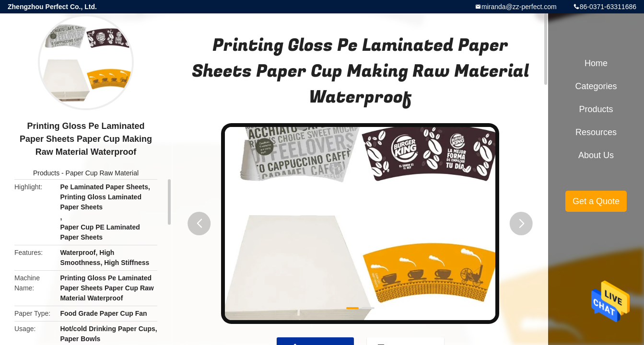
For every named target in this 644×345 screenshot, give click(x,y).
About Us (596, 155)
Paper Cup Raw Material (102, 173)
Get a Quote (596, 201)
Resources (596, 132)
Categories (596, 86)
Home (596, 63)
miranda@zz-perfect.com (519, 7)
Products (46, 173)
